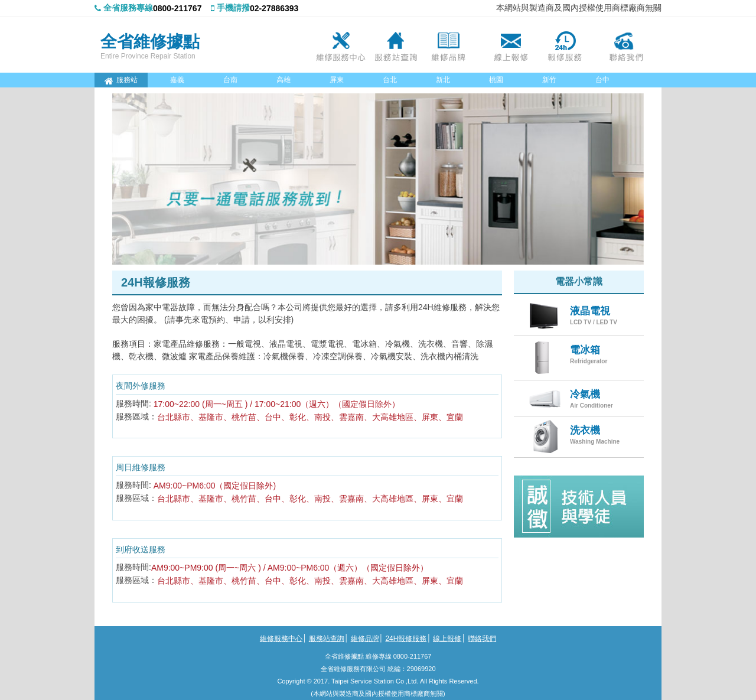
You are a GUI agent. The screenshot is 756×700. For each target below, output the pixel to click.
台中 (602, 80)
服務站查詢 (395, 45)
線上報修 (511, 45)
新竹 (549, 80)
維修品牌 (453, 45)
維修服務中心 (337, 45)
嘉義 (177, 80)
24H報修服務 (569, 45)
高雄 (283, 80)
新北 (443, 80)
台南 (230, 80)
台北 (390, 80)
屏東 (337, 80)
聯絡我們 (627, 45)
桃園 (496, 80)
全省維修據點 (150, 41)
